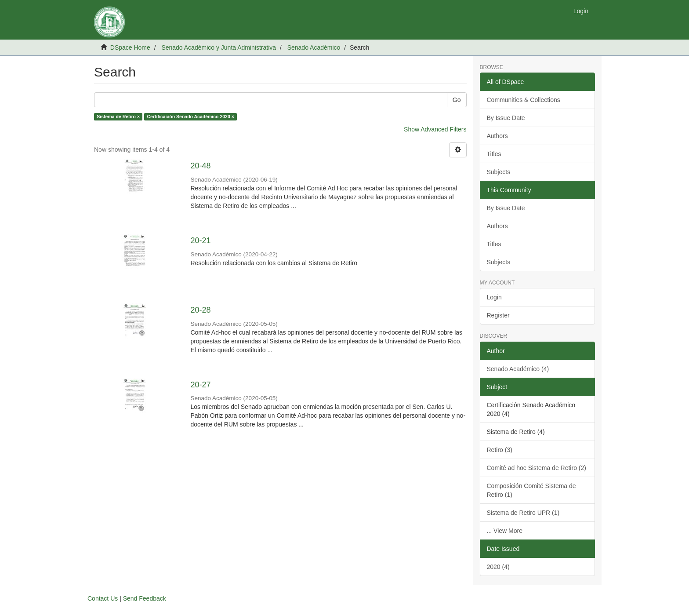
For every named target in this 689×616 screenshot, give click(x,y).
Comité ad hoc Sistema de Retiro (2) (537, 468)
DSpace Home (130, 47)
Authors (497, 136)
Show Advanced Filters (435, 129)
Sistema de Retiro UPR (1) (523, 513)
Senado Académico (314, 47)
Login (494, 297)
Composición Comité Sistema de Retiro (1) (531, 490)
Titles (494, 154)
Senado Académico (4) (518, 369)
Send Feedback (145, 598)
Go (457, 100)
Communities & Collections (524, 100)
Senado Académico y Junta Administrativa (219, 47)
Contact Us (103, 598)
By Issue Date (506, 118)
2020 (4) (498, 567)
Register (498, 315)
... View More (505, 531)
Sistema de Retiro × (118, 117)
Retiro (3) (500, 450)
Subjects (499, 172)
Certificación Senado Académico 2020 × (191, 117)
